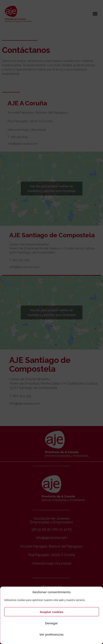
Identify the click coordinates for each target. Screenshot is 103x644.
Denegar (52, 623)
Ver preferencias (51, 634)
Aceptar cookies (52, 612)
